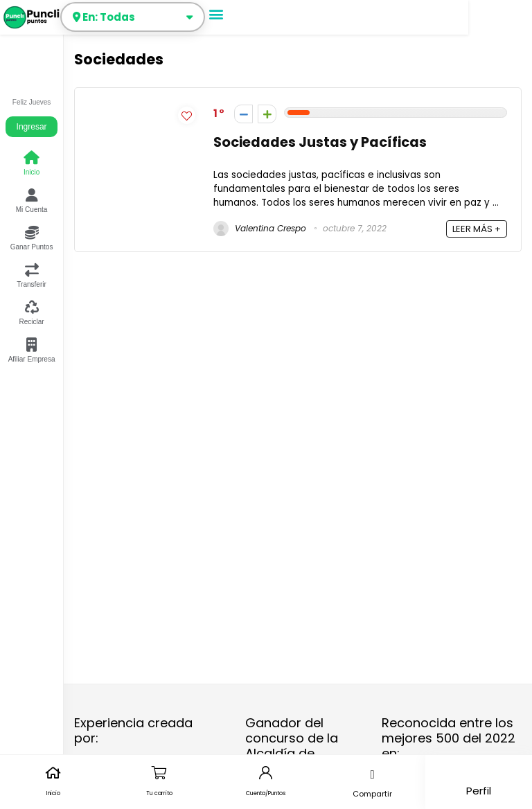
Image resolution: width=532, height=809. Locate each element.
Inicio (53, 793)
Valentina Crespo (260, 228)
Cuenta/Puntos (266, 793)
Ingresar (32, 127)
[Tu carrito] (160, 773)
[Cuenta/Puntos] (266, 773)
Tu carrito (159, 793)
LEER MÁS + (477, 229)
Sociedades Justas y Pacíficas (320, 142)
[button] (216, 14)
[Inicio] (53, 773)
